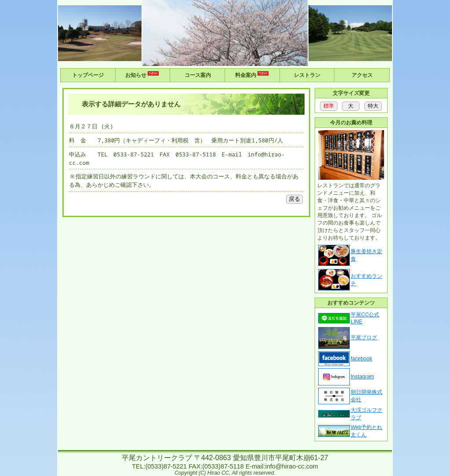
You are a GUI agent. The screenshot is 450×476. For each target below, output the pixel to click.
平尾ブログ (364, 338)
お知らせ (143, 74)
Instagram (362, 377)
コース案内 (198, 75)
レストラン (307, 75)
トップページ (88, 75)
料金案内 (252, 74)
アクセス (362, 75)
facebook (361, 359)
